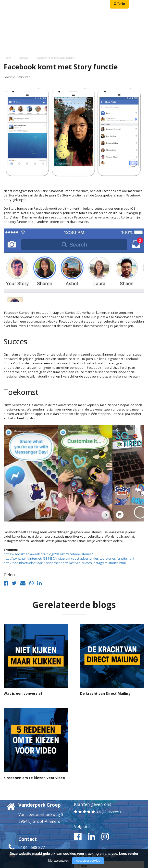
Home (7, 21)
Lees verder (129, 854)
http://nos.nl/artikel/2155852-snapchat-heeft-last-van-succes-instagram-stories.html (65, 526)
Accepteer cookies (88, 861)
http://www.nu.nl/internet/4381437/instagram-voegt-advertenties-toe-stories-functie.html (69, 522)
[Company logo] (31, 6)
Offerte (119, 5)
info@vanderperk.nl (37, 817)
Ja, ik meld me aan (109, 844)
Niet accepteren (58, 861)
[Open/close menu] (141, 6)
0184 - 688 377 (32, 811)
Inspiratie (23, 21)
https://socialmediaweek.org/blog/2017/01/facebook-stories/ (48, 517)
